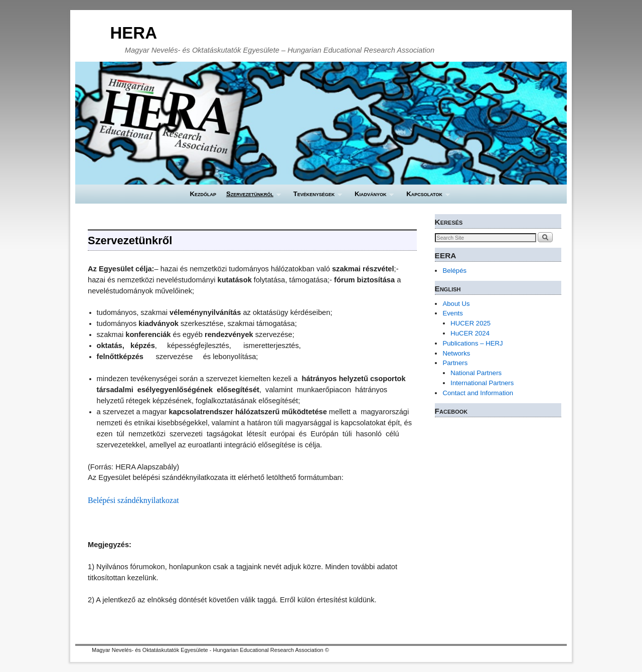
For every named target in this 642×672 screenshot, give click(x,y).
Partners (455, 363)
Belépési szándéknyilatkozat (133, 500)
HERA (133, 33)
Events (452, 313)
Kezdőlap (203, 194)
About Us (456, 304)
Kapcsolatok (425, 197)
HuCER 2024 (470, 333)
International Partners (482, 383)
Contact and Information (478, 393)
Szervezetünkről (251, 197)
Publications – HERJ (472, 343)
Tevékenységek (315, 197)
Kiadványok (372, 197)
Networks (456, 353)
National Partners (476, 373)
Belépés (454, 271)
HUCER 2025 (470, 323)
